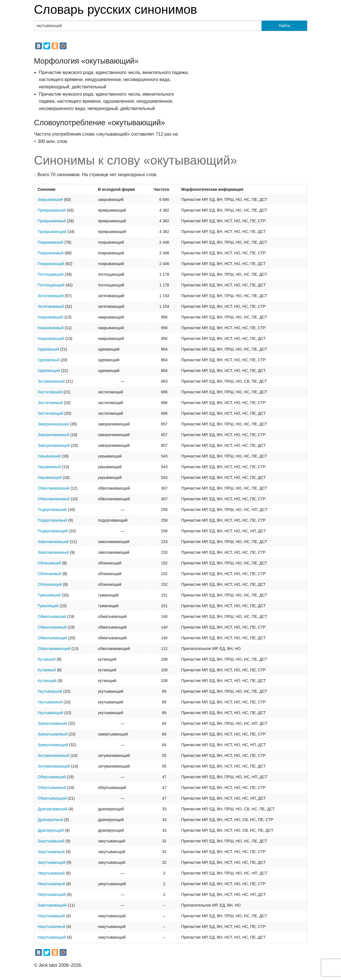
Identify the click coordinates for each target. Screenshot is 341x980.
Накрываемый (51, 328)
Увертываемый (52, 884)
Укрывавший (49, 456)
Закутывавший (51, 841)
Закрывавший (50, 199)
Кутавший (47, 659)
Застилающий (51, 413)
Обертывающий (52, 798)
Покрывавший (51, 242)
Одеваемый (49, 360)
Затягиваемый (51, 306)
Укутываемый (50, 702)
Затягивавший (51, 296)
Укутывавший (50, 691)
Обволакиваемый (54, 499)
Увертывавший (51, 873)
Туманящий (48, 606)
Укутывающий (51, 713)
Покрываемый (51, 253)
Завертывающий (53, 745)
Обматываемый (52, 627)
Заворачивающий (54, 445)
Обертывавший (52, 777)
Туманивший (49, 595)
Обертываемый (52, 788)
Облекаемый (50, 574)
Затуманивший (51, 381)
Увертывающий (52, 894)
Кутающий (47, 681)
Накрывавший (51, 317)
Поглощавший (51, 274)
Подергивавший (52, 510)
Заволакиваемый (53, 552)
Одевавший (48, 349)
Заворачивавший (53, 424)
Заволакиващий (52, 905)
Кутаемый (47, 670)
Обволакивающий (54, 649)
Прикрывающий (52, 232)
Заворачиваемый (54, 435)
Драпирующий (51, 830)
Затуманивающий (54, 766)
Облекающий (50, 584)
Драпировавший (53, 809)
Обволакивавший (54, 488)
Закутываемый (51, 852)
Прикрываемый (52, 221)
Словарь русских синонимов (116, 9)
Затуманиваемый (54, 755)
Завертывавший (53, 723)
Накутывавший (51, 916)
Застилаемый (50, 403)
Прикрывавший (52, 210)
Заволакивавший (53, 542)
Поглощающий (51, 285)
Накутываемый (52, 927)
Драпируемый (50, 820)
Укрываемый (49, 467)
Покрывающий (51, 264)
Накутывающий (52, 937)
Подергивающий (53, 531)
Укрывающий (50, 477)
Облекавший (49, 563)
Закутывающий (52, 862)
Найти (284, 26)
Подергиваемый (53, 520)
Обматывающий (53, 638)
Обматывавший (52, 616)
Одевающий (49, 371)
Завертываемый (53, 734)
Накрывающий (51, 338)
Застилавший (50, 392)
